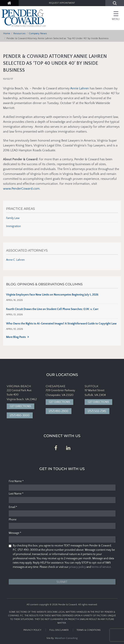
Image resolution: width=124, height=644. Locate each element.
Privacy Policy (32, 630)
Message (15, 533)
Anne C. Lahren (15, 260)
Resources (19, 33)
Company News (38, 33)
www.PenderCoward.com (21, 189)
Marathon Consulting (66, 638)
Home (7, 33)
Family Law (13, 218)
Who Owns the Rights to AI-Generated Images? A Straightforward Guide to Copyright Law (61, 324)
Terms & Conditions (89, 630)
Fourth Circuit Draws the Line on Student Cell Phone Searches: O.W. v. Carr (52, 309)
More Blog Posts (16, 337)
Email (13, 507)
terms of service (101, 567)
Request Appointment (62, 3)
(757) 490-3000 (20, 415)
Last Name (16, 494)
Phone (13, 520)
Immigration (13, 226)
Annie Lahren (80, 88)
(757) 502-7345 (97, 411)
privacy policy (77, 567)
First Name (16, 481)
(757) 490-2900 (59, 411)
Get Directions (20, 406)
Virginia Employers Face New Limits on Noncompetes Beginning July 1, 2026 (52, 295)
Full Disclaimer (59, 630)
